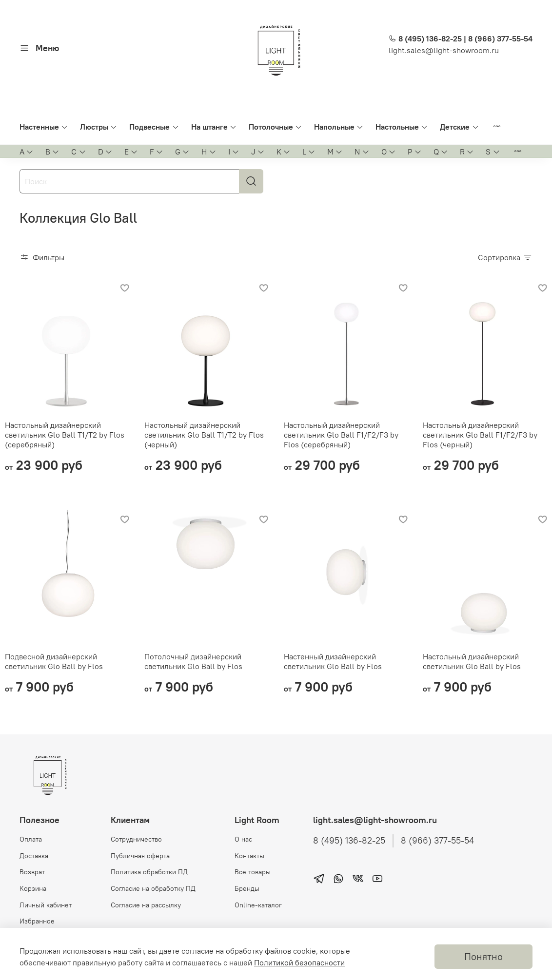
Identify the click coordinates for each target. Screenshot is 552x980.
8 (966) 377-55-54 (437, 841)
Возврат (32, 872)
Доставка (34, 856)
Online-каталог (258, 905)
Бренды (247, 888)
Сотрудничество (136, 839)
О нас (243, 839)
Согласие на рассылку (146, 905)
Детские (459, 127)
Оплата (31, 839)
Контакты (249, 856)
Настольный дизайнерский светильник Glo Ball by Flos (472, 661)
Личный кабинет (46, 905)
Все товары (253, 872)
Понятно (483, 956)
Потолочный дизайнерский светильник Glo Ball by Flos (193, 661)
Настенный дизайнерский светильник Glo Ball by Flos (333, 661)
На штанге (214, 127)
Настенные (44, 127)
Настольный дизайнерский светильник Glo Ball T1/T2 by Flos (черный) (204, 435)
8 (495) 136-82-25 (349, 841)
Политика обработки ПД (149, 872)
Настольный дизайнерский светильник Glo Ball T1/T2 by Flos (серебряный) (65, 435)
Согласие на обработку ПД (153, 888)
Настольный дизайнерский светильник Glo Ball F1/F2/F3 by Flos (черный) (480, 435)
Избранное (37, 921)
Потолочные (276, 127)
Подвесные (154, 127)
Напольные (339, 127)
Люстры (99, 127)
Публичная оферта (140, 856)
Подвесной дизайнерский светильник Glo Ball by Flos (54, 661)
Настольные (402, 127)
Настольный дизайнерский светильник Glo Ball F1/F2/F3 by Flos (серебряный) (341, 435)
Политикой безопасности (299, 962)
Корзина (33, 888)
